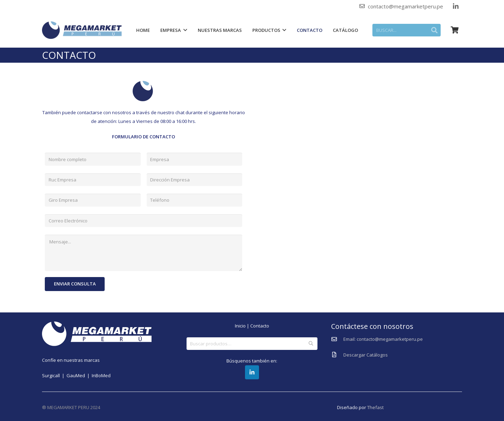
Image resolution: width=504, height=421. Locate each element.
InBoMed (101, 375)
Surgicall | (54, 375)
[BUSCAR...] (408, 30)
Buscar (311, 344)
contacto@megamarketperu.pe (405, 6)
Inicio (240, 326)
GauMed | (79, 375)
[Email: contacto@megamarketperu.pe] (337, 339)
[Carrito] (454, 30)
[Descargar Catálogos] (337, 355)
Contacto (260, 326)
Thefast (375, 407)
